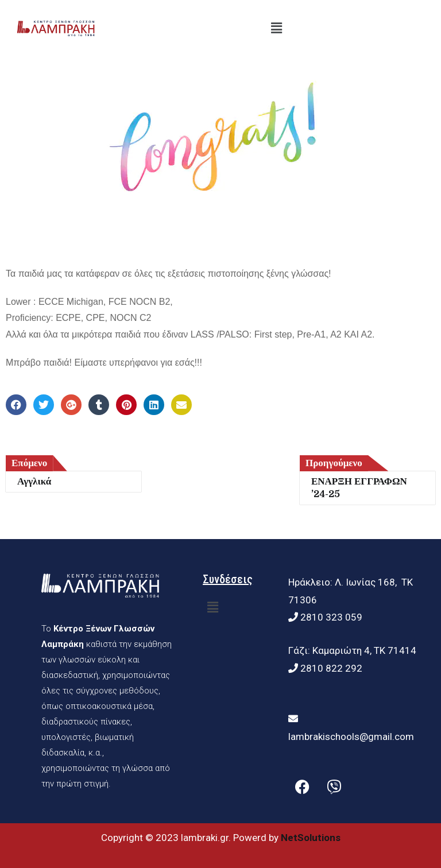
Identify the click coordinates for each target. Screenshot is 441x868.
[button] (277, 28)
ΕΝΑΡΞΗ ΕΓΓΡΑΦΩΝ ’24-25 (359, 488)
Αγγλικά (34, 481)
